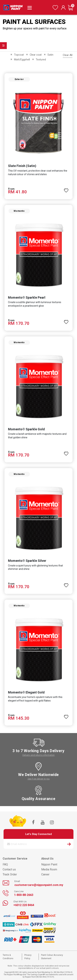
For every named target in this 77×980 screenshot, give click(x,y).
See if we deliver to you (39, 779)
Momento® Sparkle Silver (27, 561)
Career (45, 874)
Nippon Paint (49, 864)
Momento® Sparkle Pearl (27, 297)
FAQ (5, 864)
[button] (66, 189)
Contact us (9, 869)
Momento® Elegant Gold (26, 692)
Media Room (49, 869)
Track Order (10, 874)
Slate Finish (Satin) (22, 166)
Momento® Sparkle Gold (26, 429)
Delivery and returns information (38, 755)
